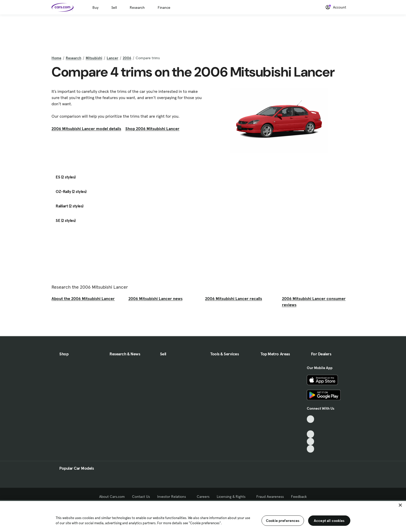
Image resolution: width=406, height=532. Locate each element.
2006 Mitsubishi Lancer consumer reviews (314, 302)
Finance (164, 8)
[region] (203, 516)
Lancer (113, 58)
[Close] (400, 505)
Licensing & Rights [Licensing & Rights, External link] (233, 497)
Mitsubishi (94, 58)
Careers (203, 497)
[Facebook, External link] (311, 427)
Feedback (299, 497)
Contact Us (141, 497)
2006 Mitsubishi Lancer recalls (234, 298)
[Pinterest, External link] (311, 449)
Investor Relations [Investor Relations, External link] (173, 497)
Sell (114, 8)
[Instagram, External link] (311, 442)
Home (56, 58)
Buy (95, 8)
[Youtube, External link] (311, 434)
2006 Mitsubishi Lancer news (155, 298)
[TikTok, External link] (311, 419)
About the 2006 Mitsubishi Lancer (83, 298)
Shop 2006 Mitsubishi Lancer (152, 129)
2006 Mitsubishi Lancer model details (86, 129)
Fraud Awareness (270, 497)
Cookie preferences (283, 521)
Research (137, 8)
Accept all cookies (329, 521)
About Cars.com (112, 497)
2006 (127, 58)
